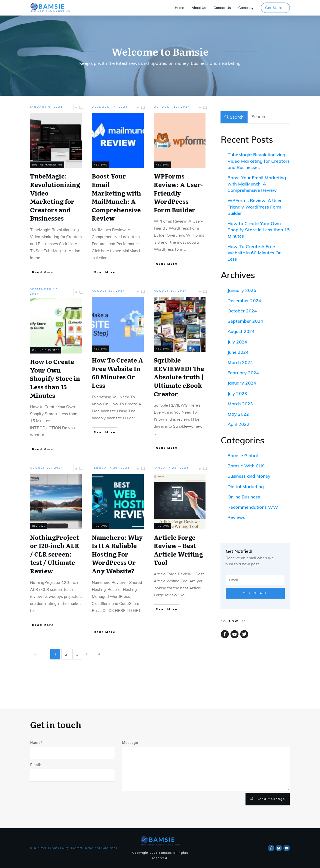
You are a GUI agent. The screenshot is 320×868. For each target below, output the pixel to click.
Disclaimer (38, 848)
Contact (77, 848)
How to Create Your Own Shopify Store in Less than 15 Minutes (259, 230)
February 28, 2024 (111, 468)
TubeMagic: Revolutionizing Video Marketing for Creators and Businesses (259, 161)
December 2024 (244, 301)
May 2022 (238, 414)
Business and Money (249, 476)
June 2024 (238, 352)
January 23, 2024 (171, 468)
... (42, 258)
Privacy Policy (59, 848)
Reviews (236, 517)
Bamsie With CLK (246, 466)
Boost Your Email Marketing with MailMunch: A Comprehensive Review (257, 184)
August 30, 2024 (108, 291)
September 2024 (245, 321)
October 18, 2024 (172, 107)
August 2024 (241, 331)
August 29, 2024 (170, 291)
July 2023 (237, 393)
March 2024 (240, 362)
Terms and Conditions (101, 848)
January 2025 (242, 290)
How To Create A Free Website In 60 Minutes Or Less (254, 253)
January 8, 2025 (46, 107)
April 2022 (238, 424)
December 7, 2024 (110, 107)
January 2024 (242, 383)
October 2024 (242, 311)
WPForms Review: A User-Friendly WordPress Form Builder (255, 207)
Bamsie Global (243, 456)
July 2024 (237, 342)
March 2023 (240, 404)
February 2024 (243, 373)
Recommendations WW (253, 507)
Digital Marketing (246, 487)
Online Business (244, 497)
